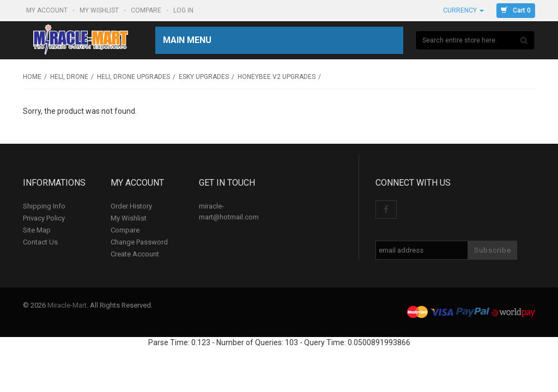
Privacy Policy (44, 218)
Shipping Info (44, 206)
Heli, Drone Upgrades (134, 77)
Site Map (37, 230)
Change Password (139, 242)
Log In (184, 10)
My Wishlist (100, 10)
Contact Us (40, 242)
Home (32, 77)
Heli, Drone (69, 77)
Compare (147, 10)
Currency (463, 10)
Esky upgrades (204, 77)
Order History (131, 206)
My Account (48, 10)
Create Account (135, 254)
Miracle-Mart (67, 305)
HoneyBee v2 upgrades (277, 77)
